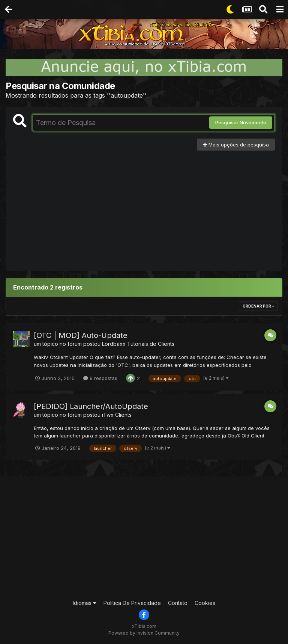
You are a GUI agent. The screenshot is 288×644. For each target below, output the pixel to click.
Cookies (205, 603)
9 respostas (100, 378)
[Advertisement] (144, 207)
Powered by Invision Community (144, 633)
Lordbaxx (114, 344)
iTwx (108, 415)
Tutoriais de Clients (151, 344)
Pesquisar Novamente (241, 122)
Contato (178, 603)
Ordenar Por (258, 306)
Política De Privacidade (132, 603)
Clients (123, 415)
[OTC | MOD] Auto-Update (81, 335)
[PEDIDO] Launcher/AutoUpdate (91, 406)
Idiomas (85, 603)
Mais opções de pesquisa (236, 145)
